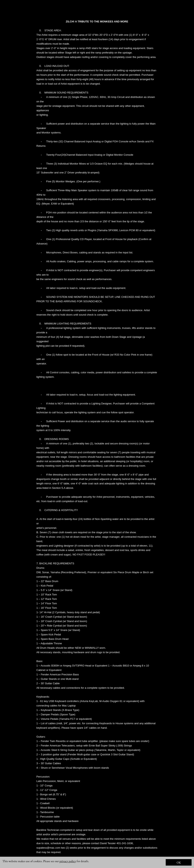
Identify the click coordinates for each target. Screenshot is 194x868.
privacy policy (68, 861)
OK (179, 862)
